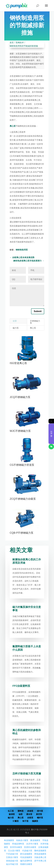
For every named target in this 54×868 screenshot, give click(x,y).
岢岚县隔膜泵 (26, 857)
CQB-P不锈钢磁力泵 (22, 533)
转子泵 (25, 821)
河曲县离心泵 (40, 857)
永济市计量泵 (32, 844)
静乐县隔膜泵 (26, 854)
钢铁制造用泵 (22, 250)
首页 (12, 43)
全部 (15, 321)
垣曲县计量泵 (22, 840)
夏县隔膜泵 (35, 840)
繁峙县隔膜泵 (40, 851)
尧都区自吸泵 (26, 864)
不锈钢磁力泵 (35, 322)
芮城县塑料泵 (18, 844)
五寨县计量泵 (12, 857)
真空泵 (39, 814)
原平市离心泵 (40, 861)
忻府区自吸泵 (30, 847)
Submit (38, 311)
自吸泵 (30, 818)
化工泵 (11, 811)
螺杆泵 (40, 818)
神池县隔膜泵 (40, 854)
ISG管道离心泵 (18, 363)
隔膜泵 (35, 821)
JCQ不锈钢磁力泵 (20, 397)
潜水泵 (29, 814)
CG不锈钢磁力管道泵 (22, 465)
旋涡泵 (12, 814)
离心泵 (13, 126)
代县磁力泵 (27, 851)
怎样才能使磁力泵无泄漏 (27, 774)
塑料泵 (21, 811)
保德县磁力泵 (12, 861)
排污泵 (40, 811)
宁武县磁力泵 (12, 854)
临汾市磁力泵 (12, 864)
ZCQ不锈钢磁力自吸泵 (23, 499)
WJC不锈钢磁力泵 (20, 431)
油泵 (21, 814)
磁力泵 (16, 328)
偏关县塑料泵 (26, 861)
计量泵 (16, 821)
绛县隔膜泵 (9, 840)
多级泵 (30, 811)
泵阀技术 (20, 43)
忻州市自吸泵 (16, 847)
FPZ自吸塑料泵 (21, 686)
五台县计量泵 (14, 851)
